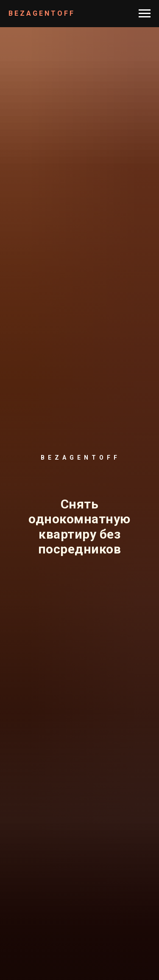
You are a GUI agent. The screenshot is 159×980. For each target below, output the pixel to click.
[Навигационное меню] (145, 14)
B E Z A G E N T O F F (41, 13)
